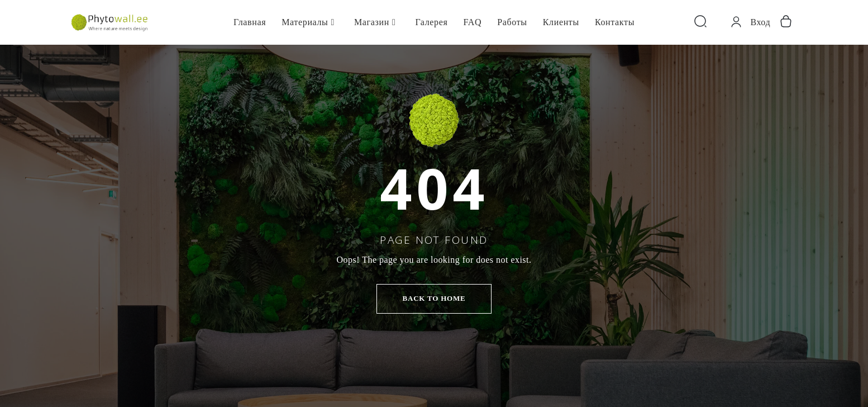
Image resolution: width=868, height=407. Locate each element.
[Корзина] (786, 22)
